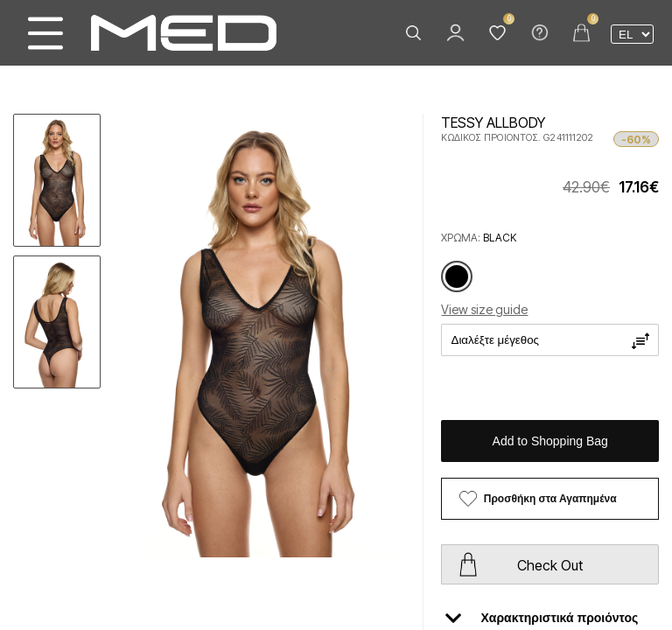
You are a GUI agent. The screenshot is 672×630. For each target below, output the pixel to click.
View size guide (484, 309)
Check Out (550, 565)
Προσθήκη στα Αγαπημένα (550, 499)
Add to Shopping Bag (550, 441)
